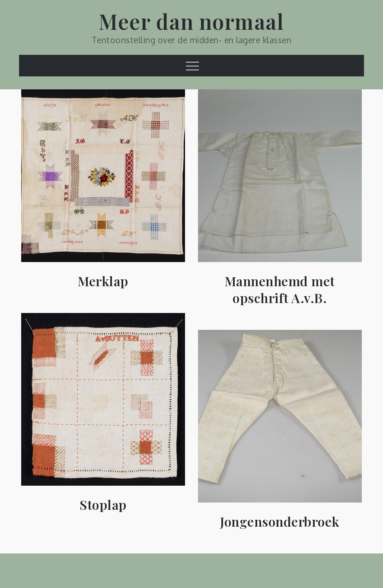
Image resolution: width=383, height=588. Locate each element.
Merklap (103, 281)
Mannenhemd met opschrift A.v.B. (280, 290)
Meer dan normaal (191, 21)
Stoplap (103, 505)
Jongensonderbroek (280, 522)
